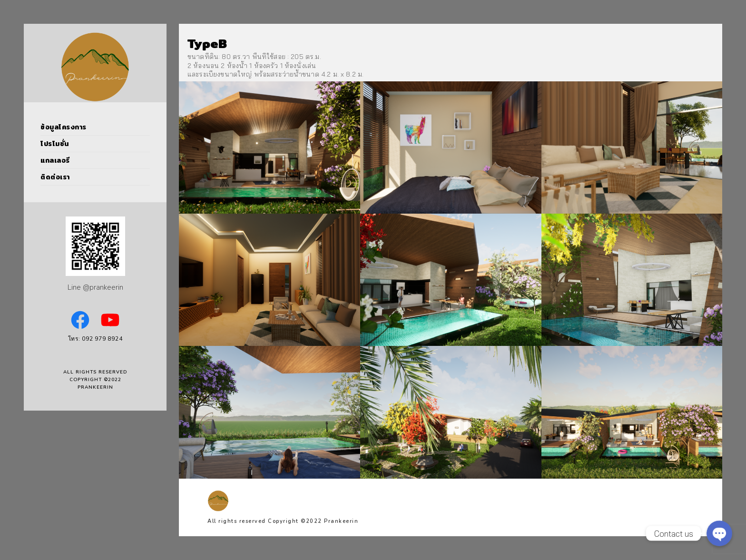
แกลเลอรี (55, 160)
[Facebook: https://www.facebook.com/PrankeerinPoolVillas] (80, 320)
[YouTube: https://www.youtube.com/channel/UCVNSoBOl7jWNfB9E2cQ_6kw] (110, 320)
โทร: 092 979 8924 (95, 339)
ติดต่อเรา (55, 177)
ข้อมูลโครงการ (64, 127)
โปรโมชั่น (55, 144)
